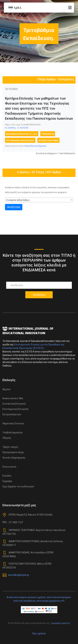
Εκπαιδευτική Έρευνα (35, 146)
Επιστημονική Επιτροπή (15, 409)
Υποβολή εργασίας (13, 433)
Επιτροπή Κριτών (12, 414)
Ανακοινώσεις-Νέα (13, 398)
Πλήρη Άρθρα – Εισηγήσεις (56, 79)
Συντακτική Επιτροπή (14, 404)
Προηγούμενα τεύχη (13, 452)
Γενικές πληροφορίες (14, 458)
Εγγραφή (7, 481)
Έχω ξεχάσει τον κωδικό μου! (18, 486)
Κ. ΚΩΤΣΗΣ (23, 128)
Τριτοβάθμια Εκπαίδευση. (20, 141)
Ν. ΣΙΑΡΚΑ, (10, 128)
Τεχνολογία (48, 134)
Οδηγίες (7, 438)
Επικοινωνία (9, 467)
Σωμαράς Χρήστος (61, 623)
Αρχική (6, 389)
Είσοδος (7, 476)
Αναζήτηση (14, 207)
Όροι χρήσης (39, 633)
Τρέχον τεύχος (10, 447)
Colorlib (44, 627)
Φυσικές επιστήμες (48, 141)
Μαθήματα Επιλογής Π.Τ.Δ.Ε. (22, 134)
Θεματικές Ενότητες (13, 423)
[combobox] (39, 200)
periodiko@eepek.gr (19, 575)
